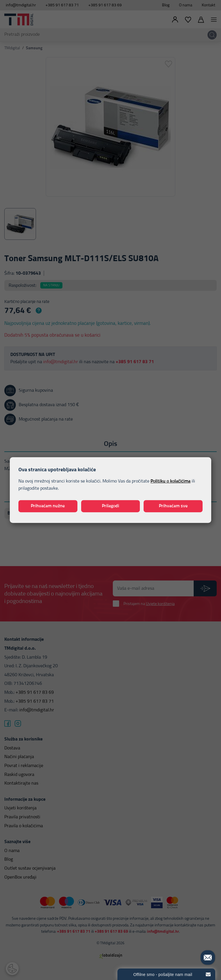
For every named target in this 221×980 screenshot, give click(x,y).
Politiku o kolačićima (170, 481)
